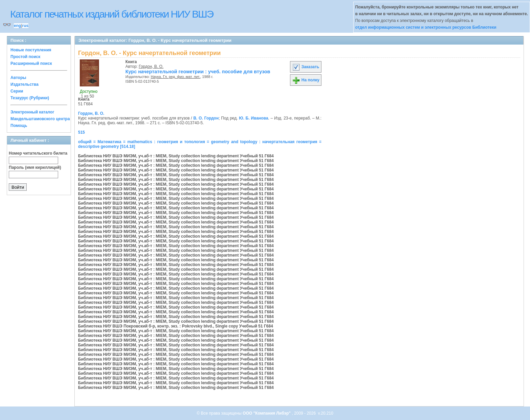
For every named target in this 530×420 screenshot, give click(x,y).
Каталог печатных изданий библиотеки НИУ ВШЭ (112, 14)
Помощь (19, 126)
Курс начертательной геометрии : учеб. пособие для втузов (198, 72)
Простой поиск (25, 57)
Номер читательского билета (38, 153)
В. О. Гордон (206, 118)
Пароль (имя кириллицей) (35, 167)
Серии (17, 91)
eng (17, 26)
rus (25, 26)
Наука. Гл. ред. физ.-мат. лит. (175, 77)
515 (81, 132)
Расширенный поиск (31, 63)
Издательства (25, 84)
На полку (306, 80)
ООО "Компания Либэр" (267, 413)
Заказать (306, 67)
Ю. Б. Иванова (254, 118)
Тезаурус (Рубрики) (30, 98)
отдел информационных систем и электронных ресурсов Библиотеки (426, 27)
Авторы (18, 78)
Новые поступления (31, 50)
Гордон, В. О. (151, 67)
